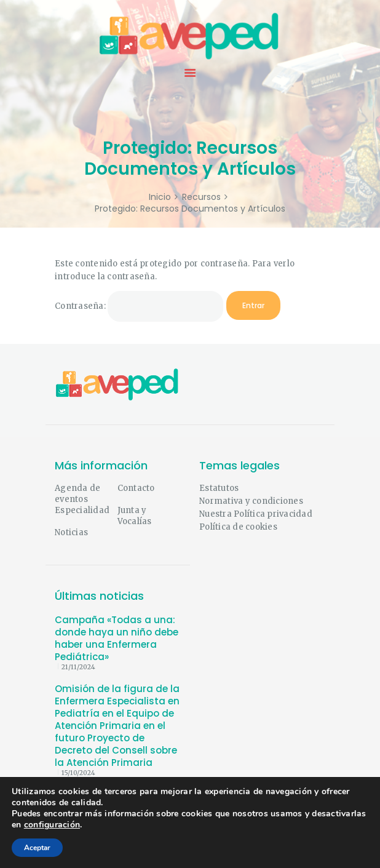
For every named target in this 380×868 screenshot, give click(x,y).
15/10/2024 (78, 773)
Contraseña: (139, 306)
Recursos (201, 197)
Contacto (136, 488)
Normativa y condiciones (251, 501)
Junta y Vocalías (135, 516)
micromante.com (91, 847)
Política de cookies (238, 527)
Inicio (160, 197)
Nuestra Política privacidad (256, 514)
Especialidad (82, 510)
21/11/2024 (78, 667)
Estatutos (219, 488)
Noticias (71, 532)
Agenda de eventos (77, 494)
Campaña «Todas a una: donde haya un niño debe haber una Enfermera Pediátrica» (117, 639)
